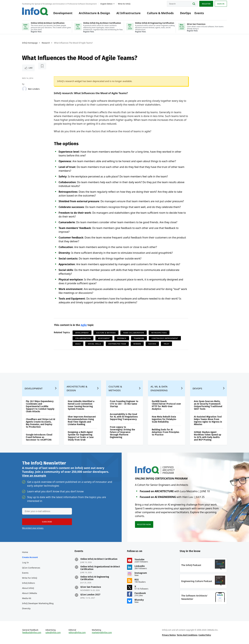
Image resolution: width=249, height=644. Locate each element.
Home (25, 552)
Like (31, 68)
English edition (107, 4)
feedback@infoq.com (32, 633)
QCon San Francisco (91, 587)
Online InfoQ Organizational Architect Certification (100, 568)
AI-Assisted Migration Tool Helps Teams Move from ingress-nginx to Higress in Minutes (208, 421)
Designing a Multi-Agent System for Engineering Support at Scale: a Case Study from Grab (81, 436)
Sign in (221, 4)
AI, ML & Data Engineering (159, 388)
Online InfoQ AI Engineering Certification (95, 578)
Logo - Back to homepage (35, 11)
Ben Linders (34, 89)
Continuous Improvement (165, 338)
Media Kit (27, 598)
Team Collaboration (134, 333)
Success (152, 344)
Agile (84, 325)
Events (199, 13)
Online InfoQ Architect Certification (99, 559)
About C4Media (30, 593)
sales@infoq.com (53, 633)
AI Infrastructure (128, 13)
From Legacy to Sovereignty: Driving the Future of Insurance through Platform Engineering (122, 432)
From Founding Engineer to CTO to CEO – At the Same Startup (124, 404)
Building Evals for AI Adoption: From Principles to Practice (165, 432)
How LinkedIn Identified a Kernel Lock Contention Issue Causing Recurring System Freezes (81, 405)
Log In (26, 562)
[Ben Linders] (24, 89)
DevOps (186, 13)
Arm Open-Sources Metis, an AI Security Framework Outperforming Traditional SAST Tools (208, 405)
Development (63, 13)
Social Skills (95, 344)
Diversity (26, 608)
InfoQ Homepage (30, 43)
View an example (34, 475)
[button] (47, 522)
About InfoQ (28, 588)
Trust (166, 344)
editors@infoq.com (77, 633)
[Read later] (42, 66)
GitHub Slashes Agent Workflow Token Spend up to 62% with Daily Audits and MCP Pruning (208, 436)
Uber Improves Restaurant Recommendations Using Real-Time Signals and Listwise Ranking (82, 421)
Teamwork (139, 338)
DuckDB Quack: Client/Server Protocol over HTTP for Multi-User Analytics (166, 405)
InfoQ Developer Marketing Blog (38, 603)
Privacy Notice (169, 635)
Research (46, 43)
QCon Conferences (31, 568)
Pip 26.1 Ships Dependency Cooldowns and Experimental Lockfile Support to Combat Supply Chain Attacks (40, 406)
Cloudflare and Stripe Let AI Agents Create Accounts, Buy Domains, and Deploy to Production (40, 423)
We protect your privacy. (33, 528)
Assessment (104, 338)
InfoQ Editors (29, 583)
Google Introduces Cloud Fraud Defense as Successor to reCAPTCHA (39, 437)
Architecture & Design (94, 13)
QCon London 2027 (90, 595)
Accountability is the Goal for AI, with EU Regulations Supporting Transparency (124, 417)
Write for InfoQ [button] (124, 4)
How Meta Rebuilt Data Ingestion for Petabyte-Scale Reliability (164, 419)
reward (137, 344)
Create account (30, 557)
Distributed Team (117, 344)
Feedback (122, 338)
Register (206, 4)
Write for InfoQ (30, 578)
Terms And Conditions (187, 635)
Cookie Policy (205, 635)
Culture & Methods (160, 13)
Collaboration (83, 338)
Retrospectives (159, 333)
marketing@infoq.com (102, 633)
